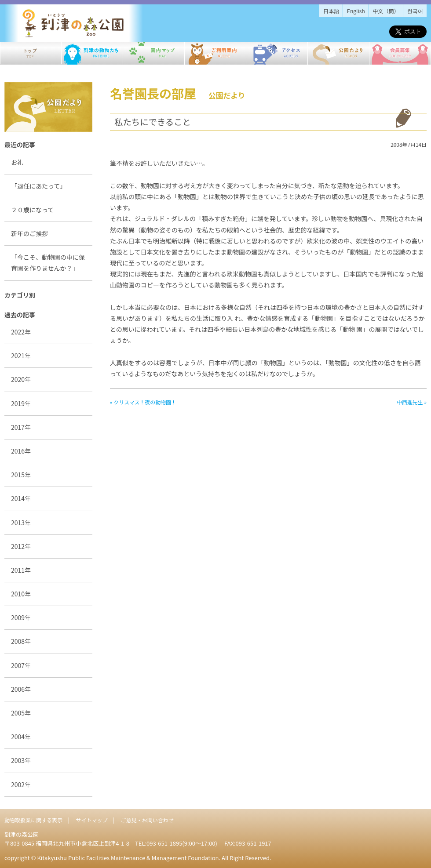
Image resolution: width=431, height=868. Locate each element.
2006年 (21, 689)
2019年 (21, 403)
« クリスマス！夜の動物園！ (143, 402)
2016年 (21, 451)
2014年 (21, 498)
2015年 (21, 475)
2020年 (21, 379)
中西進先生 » (412, 402)
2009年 (21, 617)
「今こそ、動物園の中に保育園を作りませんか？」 (48, 263)
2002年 (21, 784)
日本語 (331, 11)
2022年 (21, 332)
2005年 (21, 713)
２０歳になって (32, 210)
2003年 (21, 760)
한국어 (415, 11)
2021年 (21, 356)
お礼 (17, 162)
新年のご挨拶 (29, 233)
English (356, 11)
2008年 (21, 641)
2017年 (21, 427)
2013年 (21, 523)
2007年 (21, 665)
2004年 (21, 737)
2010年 (21, 594)
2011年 (21, 570)
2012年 (21, 546)
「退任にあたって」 (38, 186)
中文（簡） (386, 11)
